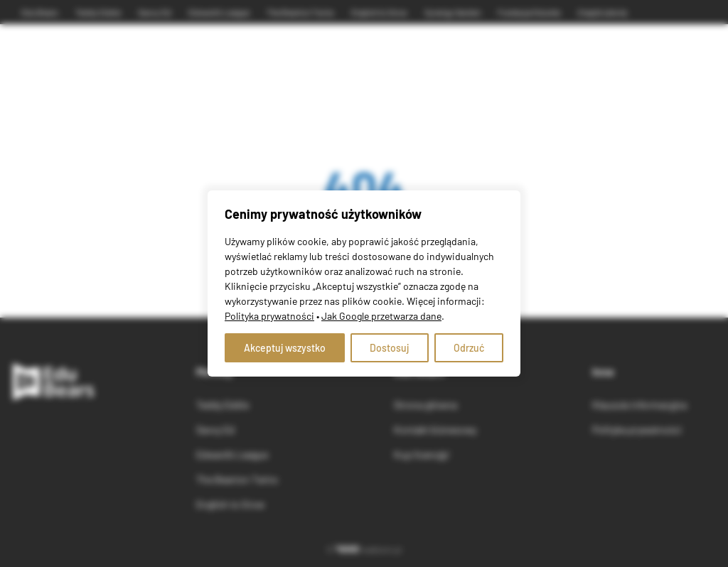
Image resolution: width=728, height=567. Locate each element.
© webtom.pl (364, 549)
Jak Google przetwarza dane (381, 316)
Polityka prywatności (269, 316)
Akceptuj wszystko (285, 348)
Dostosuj (389, 348)
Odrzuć (469, 348)
